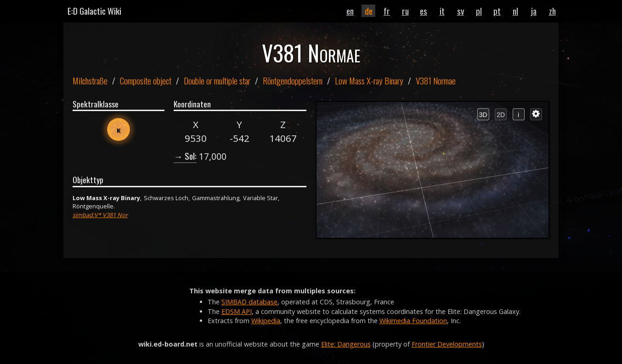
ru (405, 11)
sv (461, 11)
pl (479, 11)
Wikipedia (266, 321)
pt (497, 11)
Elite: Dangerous (346, 344)
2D (501, 115)
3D (483, 115)
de (369, 11)
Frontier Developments (447, 344)
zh (552, 11)
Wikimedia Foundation (413, 321)
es (424, 11)
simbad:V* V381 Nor (100, 215)
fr (387, 11)
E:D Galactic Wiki (94, 11)
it (442, 11)
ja (534, 11)
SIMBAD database (249, 302)
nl (515, 11)
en (350, 11)
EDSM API (237, 311)
